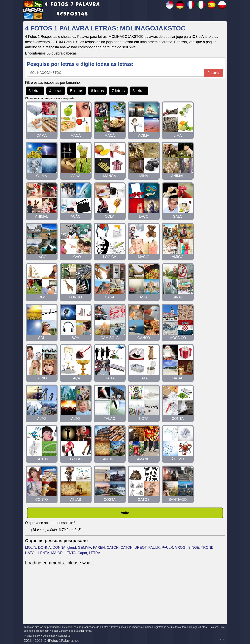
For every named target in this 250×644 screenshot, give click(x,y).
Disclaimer (49, 636)
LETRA (95, 553)
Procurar (214, 73)
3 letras (35, 91)
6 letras (97, 91)
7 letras (118, 91)
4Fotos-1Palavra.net (63, 641)
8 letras (139, 91)
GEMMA (84, 548)
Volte (125, 513)
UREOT (141, 548)
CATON (113, 548)
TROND (207, 548)
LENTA (44, 553)
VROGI (181, 548)
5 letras (77, 91)
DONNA (45, 548)
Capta (82, 553)
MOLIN (31, 548)
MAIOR (57, 553)
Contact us (64, 636)
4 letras (56, 91)
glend (72, 548)
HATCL (31, 553)
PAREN (99, 548)
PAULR (154, 548)
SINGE (194, 548)
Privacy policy (32, 636)
